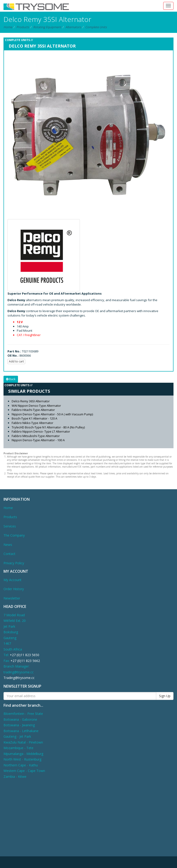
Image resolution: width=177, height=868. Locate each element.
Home (8, 27)
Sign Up (165, 696)
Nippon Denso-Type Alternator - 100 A (38, 440)
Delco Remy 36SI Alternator (31, 401)
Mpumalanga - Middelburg (23, 754)
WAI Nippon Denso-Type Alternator (36, 406)
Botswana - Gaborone (20, 719)
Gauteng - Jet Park (17, 736)
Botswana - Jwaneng (19, 725)
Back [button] (11, 379)
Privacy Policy (14, 563)
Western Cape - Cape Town (24, 771)
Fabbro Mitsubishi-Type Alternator (36, 436)
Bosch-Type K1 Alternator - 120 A (34, 418)
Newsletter (12, 598)
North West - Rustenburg (22, 759)
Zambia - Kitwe (15, 777)
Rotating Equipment (47, 27)
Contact (9, 554)
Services (10, 526)
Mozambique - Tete (18, 748)
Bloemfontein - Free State (23, 714)
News (8, 545)
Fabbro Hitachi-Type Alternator (33, 410)
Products (23, 27)
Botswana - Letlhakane (21, 731)
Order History (14, 589)
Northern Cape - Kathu (21, 765)
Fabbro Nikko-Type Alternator (32, 423)
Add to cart (16, 361)
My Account (12, 580)
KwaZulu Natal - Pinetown (23, 742)
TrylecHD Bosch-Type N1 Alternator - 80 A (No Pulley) (48, 427)
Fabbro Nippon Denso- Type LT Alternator (41, 431)
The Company (14, 535)
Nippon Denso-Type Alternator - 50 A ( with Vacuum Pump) (52, 414)
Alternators (73, 27)
